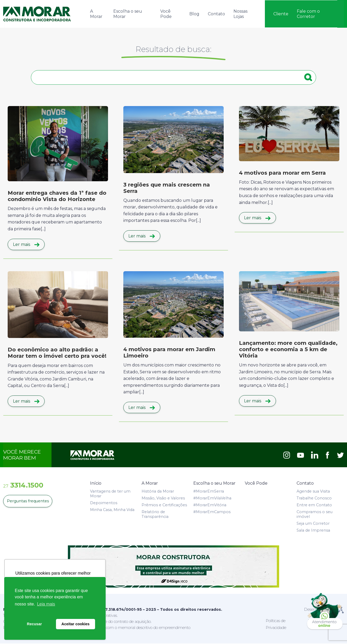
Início (96, 484)
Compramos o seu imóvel (315, 514)
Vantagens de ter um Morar (110, 494)
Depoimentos (104, 503)
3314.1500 (23, 486)
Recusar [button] (34, 624)
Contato (216, 14)
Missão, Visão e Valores (163, 498)
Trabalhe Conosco (314, 498)
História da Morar (158, 492)
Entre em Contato (314, 505)
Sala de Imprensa (313, 531)
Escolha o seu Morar (128, 13)
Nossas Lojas (240, 13)
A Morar (96, 13)
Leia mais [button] (46, 604)
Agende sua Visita (313, 492)
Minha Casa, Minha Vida (112, 510)
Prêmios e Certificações (164, 505)
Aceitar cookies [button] (76, 624)
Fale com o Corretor (308, 13)
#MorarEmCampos (212, 512)
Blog (194, 14)
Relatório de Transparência (155, 514)
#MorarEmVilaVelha (212, 498)
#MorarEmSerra (209, 492)
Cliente (281, 14)
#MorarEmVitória (210, 505)
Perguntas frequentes (27, 502)
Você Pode (166, 13)
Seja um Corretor (313, 524)
